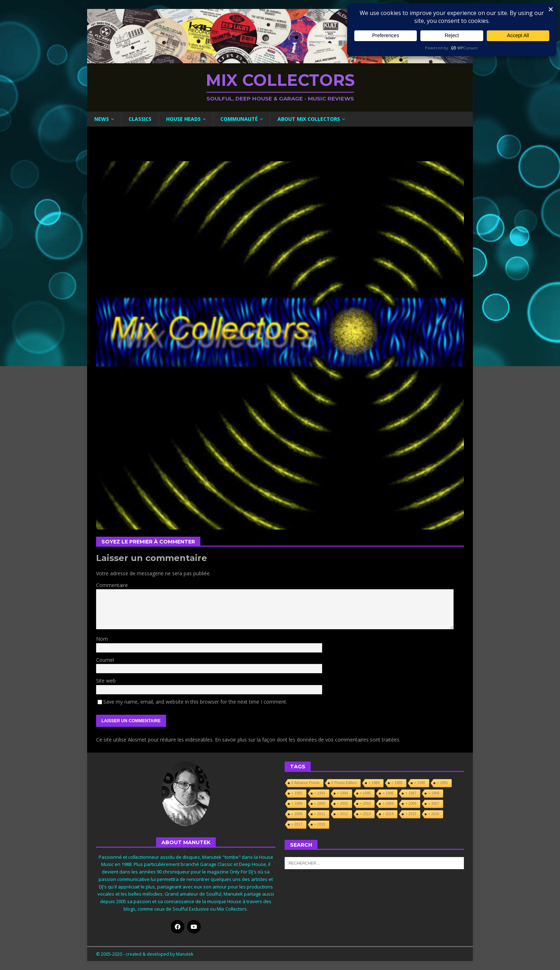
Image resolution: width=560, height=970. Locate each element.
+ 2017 (297, 824)
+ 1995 (366, 793)
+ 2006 (411, 804)
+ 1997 (411, 793)
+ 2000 (320, 804)
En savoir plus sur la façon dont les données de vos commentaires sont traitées (307, 740)
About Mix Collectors (309, 119)
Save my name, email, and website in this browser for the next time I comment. (195, 702)
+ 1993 (320, 793)
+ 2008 (297, 814)
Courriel (105, 660)
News (102, 119)
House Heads (183, 119)
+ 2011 (320, 814)
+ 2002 (343, 804)
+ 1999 (297, 804)
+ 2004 (388, 804)
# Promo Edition (344, 783)
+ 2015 (411, 814)
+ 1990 (420, 783)
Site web (106, 681)
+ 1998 (434, 793)
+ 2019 (320, 824)
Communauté (239, 119)
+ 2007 (434, 804)
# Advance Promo (306, 783)
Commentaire (112, 585)
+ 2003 (366, 804)
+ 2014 (388, 814)
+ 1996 (388, 793)
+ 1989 (397, 783)
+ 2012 (343, 814)
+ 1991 (443, 783)
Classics (140, 119)
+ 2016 (434, 814)
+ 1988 (374, 783)
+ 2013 (366, 814)
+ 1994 (343, 793)
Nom (102, 639)
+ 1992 (297, 793)
